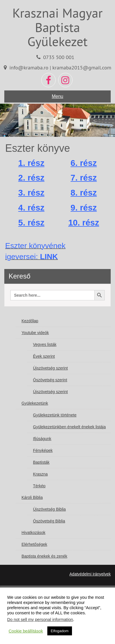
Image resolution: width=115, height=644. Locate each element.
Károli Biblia (32, 497)
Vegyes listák (45, 344)
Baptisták (41, 462)
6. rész (84, 163)
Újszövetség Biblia (49, 509)
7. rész (84, 178)
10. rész (84, 222)
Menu (57, 96)
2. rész (31, 178)
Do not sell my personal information (40, 620)
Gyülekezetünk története (55, 415)
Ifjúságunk (42, 439)
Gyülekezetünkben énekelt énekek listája (69, 427)
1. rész (31, 163)
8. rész (84, 193)
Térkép (39, 486)
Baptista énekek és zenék (44, 556)
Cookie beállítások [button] (26, 631)
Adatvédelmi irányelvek (90, 574)
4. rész (31, 208)
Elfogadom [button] (60, 631)
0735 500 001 (59, 57)
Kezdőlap (30, 321)
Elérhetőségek (34, 544)
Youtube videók (35, 333)
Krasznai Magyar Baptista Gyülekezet (57, 27)
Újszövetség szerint (50, 368)
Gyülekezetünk (35, 403)
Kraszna (40, 474)
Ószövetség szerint (50, 380)
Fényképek (43, 450)
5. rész (31, 222)
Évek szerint (44, 356)
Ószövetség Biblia (49, 521)
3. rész (31, 193)
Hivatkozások (33, 533)
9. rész (84, 208)
